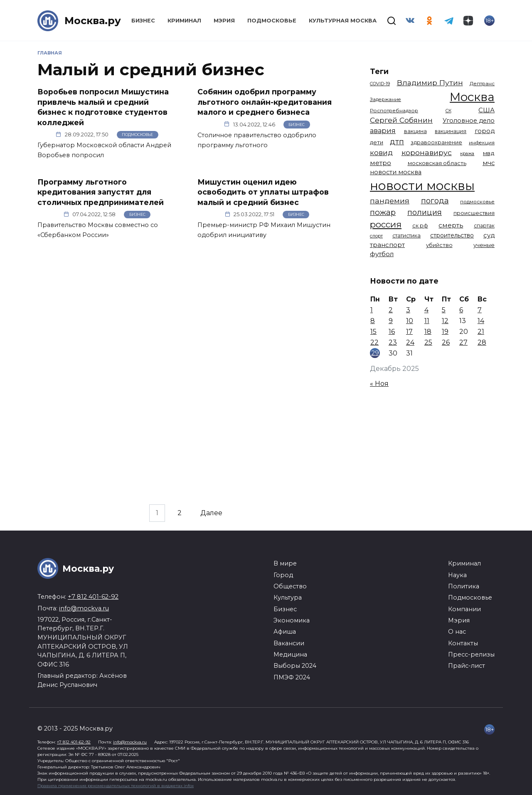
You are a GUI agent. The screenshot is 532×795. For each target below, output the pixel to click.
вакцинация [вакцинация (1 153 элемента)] (451, 131)
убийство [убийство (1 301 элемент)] (439, 245)
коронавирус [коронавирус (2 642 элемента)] (427, 152)
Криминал (184, 21)
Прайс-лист (467, 666)
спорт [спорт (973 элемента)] (376, 236)
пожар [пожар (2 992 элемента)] (383, 212)
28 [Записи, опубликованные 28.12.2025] (482, 342)
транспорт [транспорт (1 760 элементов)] (387, 245)
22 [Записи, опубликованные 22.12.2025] (374, 342)
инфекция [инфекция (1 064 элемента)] (482, 143)
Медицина (290, 654)
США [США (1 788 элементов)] (486, 110)
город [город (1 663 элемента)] (485, 131)
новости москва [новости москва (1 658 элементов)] (396, 172)
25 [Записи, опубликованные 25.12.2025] (428, 342)
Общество (290, 586)
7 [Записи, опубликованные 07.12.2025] (480, 310)
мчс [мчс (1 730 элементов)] (489, 163)
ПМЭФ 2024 (292, 677)
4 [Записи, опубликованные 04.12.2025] (426, 310)
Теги (379, 71)
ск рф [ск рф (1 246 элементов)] (420, 226)
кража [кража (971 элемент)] (467, 153)
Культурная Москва (343, 21)
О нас (457, 632)
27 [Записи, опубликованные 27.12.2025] (463, 342)
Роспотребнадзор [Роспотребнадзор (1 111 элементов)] (394, 111)
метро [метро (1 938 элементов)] (381, 163)
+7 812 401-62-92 (93, 597)
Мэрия (224, 21)
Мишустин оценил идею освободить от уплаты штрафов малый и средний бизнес (263, 192)
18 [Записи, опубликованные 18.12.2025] (428, 332)
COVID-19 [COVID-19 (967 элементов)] (380, 84)
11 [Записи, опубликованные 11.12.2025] (427, 321)
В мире (285, 563)
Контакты (463, 643)
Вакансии (289, 643)
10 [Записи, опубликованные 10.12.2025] (410, 321)
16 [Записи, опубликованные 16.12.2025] (392, 332)
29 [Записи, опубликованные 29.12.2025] (375, 353)
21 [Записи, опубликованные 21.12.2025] (481, 332)
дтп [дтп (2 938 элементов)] (397, 142)
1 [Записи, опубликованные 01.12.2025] (372, 310)
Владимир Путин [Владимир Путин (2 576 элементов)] (430, 83)
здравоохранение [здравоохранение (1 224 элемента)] (436, 142)
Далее (211, 513)
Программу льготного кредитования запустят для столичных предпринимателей (101, 192)
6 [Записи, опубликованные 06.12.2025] (461, 310)
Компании (464, 609)
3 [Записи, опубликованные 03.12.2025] (408, 310)
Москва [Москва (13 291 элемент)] (472, 97)
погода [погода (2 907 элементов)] (435, 201)
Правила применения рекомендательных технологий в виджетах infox (116, 786)
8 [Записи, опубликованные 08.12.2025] (373, 321)
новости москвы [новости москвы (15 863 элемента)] (422, 186)
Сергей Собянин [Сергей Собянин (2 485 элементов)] (401, 120)
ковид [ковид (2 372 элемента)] (381, 153)
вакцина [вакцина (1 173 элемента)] (415, 131)
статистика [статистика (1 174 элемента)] (406, 236)
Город (283, 575)
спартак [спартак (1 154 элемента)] (484, 226)
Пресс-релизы (471, 654)
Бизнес (143, 21)
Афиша (285, 632)
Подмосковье (272, 21)
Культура (288, 597)
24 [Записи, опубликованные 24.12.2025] (410, 342)
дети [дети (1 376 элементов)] (377, 142)
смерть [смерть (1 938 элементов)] (451, 225)
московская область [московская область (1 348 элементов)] (437, 163)
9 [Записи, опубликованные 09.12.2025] (391, 321)
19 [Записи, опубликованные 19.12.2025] (445, 332)
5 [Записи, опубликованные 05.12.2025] (444, 310)
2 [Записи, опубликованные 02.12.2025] (391, 310)
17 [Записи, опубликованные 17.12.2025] (409, 332)
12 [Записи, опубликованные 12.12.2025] (445, 321)
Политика (464, 586)
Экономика (292, 620)
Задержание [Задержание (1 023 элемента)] (385, 99)
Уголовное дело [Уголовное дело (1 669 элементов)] (469, 121)
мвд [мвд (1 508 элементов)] (489, 153)
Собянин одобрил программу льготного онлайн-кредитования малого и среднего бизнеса (265, 102)
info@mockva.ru (84, 608)
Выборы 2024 (295, 666)
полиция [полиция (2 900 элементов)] (425, 212)
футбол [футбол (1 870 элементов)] (382, 254)
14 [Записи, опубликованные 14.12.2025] (481, 321)
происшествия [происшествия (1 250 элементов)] (474, 213)
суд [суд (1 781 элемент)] (489, 235)
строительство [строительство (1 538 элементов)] (452, 235)
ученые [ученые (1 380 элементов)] (484, 245)
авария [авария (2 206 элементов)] (383, 131)
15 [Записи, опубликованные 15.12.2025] (373, 332)
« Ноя (379, 384)
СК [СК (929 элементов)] (448, 111)
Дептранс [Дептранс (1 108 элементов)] (482, 84)
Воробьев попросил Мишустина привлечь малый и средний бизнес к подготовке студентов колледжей (103, 107)
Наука (457, 575)
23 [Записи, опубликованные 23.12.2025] (393, 342)
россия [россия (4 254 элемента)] (386, 224)
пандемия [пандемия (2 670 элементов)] (390, 201)
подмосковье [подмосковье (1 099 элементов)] (477, 202)
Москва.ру (93, 21)
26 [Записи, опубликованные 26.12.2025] (446, 342)
